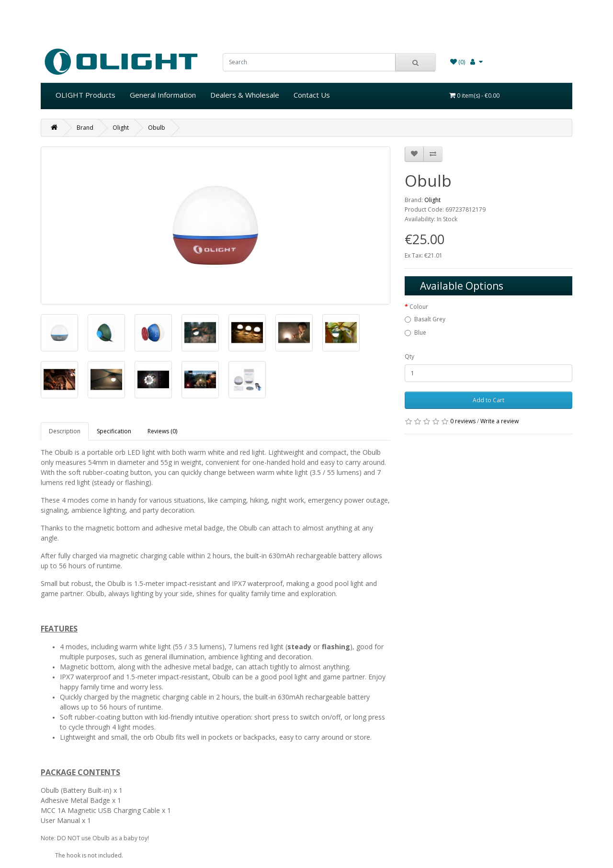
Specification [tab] (114, 431)
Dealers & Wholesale (245, 95)
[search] (309, 62)
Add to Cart (488, 400)
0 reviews (463, 421)
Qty (409, 356)
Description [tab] (65, 431)
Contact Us (312, 95)
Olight (121, 128)
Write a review (499, 421)
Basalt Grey (430, 319)
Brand (85, 128)
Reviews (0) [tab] (162, 431)
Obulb (157, 128)
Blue (420, 333)
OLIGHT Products (85, 95)
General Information (163, 95)
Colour (419, 307)
